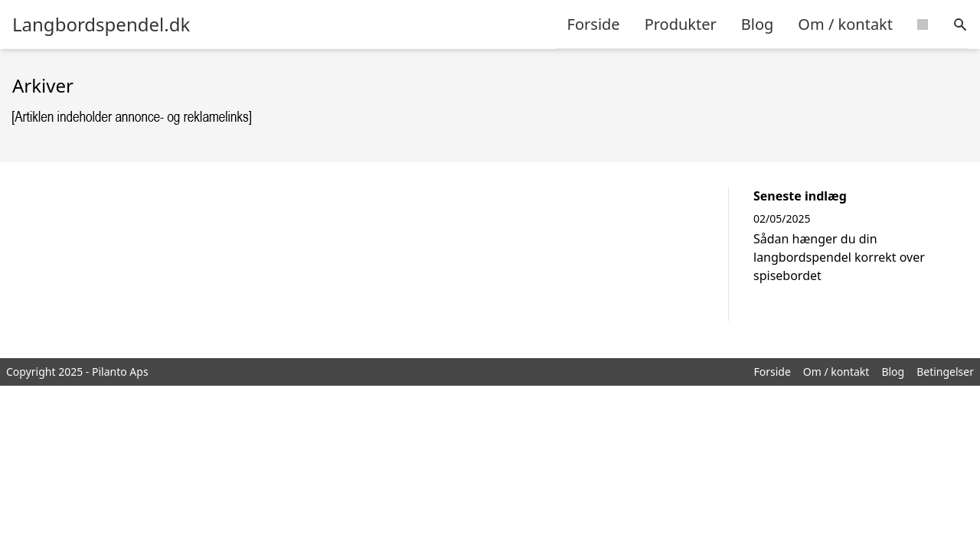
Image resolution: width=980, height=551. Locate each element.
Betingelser (945, 372)
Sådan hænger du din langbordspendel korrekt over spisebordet (839, 257)
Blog (758, 24)
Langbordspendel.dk (101, 24)
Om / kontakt (845, 24)
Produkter (681, 24)
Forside (594, 24)
